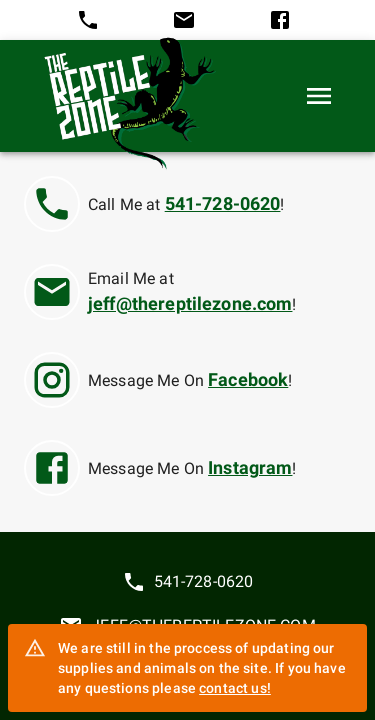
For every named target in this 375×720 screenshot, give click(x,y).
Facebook (248, 380)
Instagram (250, 468)
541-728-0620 (223, 204)
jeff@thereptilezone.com (190, 304)
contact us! (235, 688)
